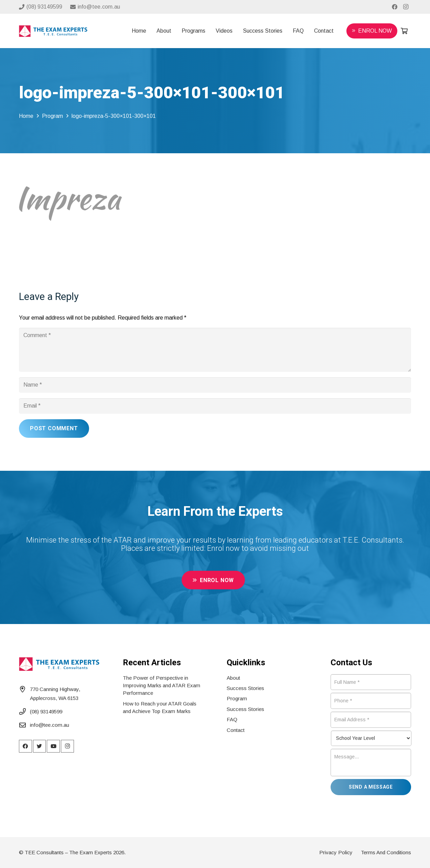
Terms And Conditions (386, 852)
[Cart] (404, 31)
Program (237, 698)
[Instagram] (406, 7)
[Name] (215, 385)
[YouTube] (53, 746)
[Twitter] (40, 746)
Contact (236, 730)
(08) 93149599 (46, 711)
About (233, 678)
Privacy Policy (336, 852)
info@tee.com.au (50, 725)
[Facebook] (395, 7)
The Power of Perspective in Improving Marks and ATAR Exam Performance (162, 686)
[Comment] (215, 350)
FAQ (232, 719)
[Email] (215, 406)
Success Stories (245, 688)
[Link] (53, 31)
